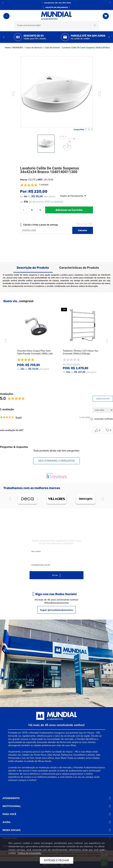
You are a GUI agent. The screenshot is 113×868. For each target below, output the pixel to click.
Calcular (82, 230)
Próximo (110, 2)
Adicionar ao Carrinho (69, 210)
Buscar (95, 25)
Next (109, 37)
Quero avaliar (103, 399)
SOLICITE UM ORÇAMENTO (57, 7)
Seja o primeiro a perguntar (56, 461)
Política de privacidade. (30, 853)
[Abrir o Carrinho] (106, 16)
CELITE (32, 180)
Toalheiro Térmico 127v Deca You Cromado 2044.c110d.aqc (80, 352)
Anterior (3, 2)
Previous (4, 37)
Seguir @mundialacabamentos (57, 610)
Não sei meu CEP (84, 224)
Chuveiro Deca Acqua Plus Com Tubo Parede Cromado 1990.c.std (35, 352)
